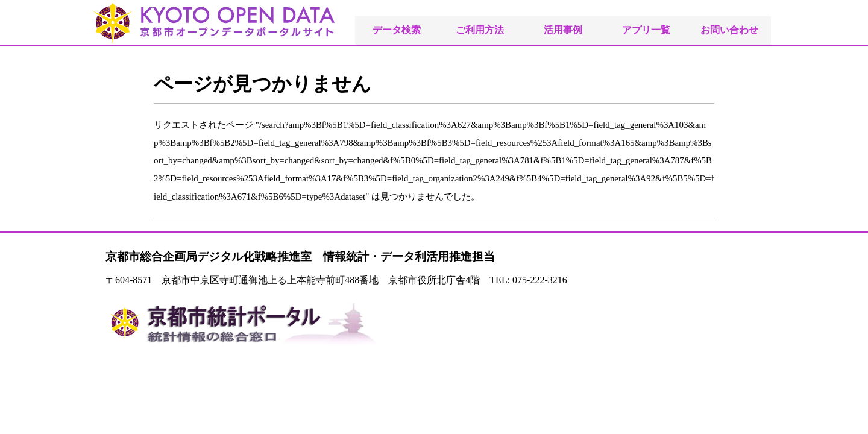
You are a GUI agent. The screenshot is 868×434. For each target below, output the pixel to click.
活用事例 (563, 30)
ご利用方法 (480, 30)
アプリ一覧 (646, 30)
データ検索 (397, 30)
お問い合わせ (729, 30)
